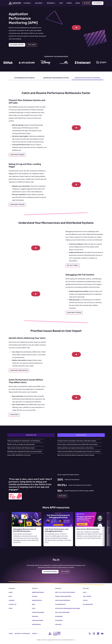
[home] (50, 629)
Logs (34, 604)
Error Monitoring (38, 588)
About (11, 588)
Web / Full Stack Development (65, 588)
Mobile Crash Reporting (63, 592)
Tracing (35, 592)
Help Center (87, 592)
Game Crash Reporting (63, 596)
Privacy (35, 629)
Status (85, 596)
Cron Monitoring (38, 616)
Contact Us (12, 600)
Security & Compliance (22, 629)
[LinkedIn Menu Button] (98, 629)
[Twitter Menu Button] (90, 629)
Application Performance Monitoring (68, 604)
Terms (11, 629)
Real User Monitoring (62, 608)
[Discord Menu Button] (102, 629)
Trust (11, 604)
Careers (12, 596)
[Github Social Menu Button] (94, 629)
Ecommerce (59, 612)
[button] (76, 28)
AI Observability (61, 600)
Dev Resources (88, 600)
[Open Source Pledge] (57, 629)
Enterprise (59, 616)
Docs (85, 588)
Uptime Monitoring (38, 608)
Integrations (36, 620)
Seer (34, 600)
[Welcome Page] (15, 3)
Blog (10, 592)
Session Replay (37, 596)
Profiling (35, 612)
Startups (58, 620)
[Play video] (76, 28)
